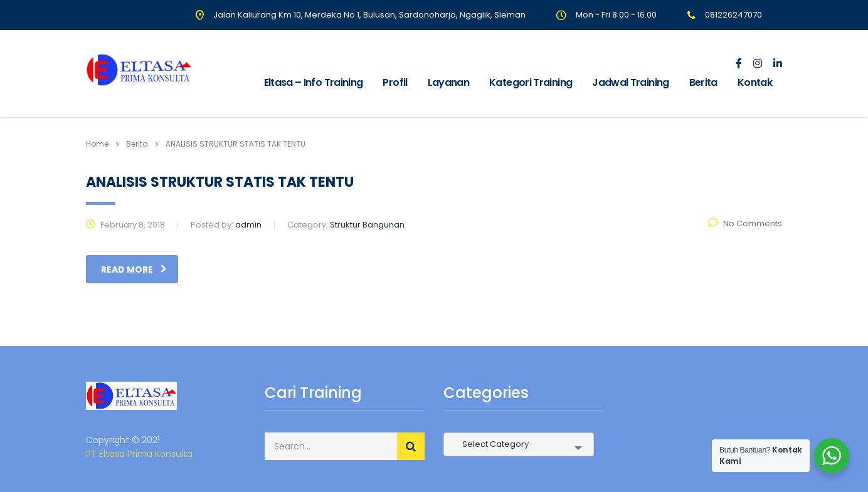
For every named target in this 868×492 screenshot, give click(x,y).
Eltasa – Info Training (314, 82)
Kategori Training (531, 82)
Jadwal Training (630, 82)
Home (97, 144)
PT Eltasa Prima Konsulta (139, 454)
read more (134, 270)
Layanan (449, 82)
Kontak (755, 82)
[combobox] (519, 444)
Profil (395, 82)
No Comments (745, 223)
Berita (703, 82)
